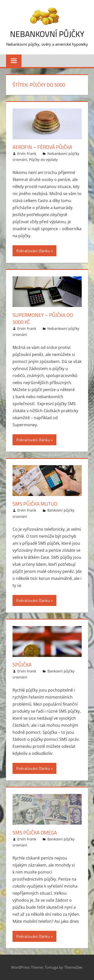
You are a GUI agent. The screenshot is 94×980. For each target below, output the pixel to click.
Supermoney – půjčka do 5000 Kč (43, 318)
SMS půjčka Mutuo (35, 504)
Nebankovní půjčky (47, 34)
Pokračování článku (33, 251)
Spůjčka (22, 665)
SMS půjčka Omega (35, 833)
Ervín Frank (27, 154)
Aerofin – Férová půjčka (42, 147)
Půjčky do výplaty (43, 160)
